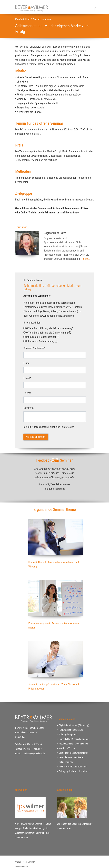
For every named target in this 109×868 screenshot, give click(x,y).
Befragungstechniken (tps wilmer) (74, 771)
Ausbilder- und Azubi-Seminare (73, 767)
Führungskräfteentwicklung (71, 730)
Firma (26, 363)
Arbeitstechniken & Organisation (73, 744)
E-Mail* (27, 378)
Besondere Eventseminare (71, 757)
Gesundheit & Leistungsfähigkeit (74, 753)
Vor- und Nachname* (34, 348)
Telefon (27, 393)
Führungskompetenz (68, 734)
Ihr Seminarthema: (33, 280)
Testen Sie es (65, 828)
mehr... (86, 259)
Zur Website (22, 837)
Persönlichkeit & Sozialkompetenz (74, 739)
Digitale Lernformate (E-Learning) (74, 725)
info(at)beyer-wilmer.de (35, 753)
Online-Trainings (66, 762)
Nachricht (29, 408)
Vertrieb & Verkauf (67, 748)
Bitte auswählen (32, 323)
